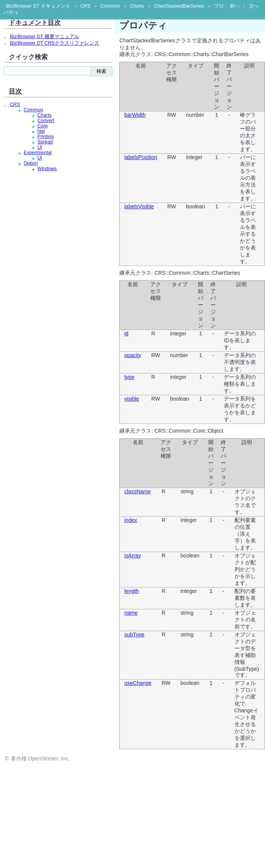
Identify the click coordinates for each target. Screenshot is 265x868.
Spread (45, 142)
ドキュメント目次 (35, 23)
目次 (15, 91)
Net (41, 131)
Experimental (38, 153)
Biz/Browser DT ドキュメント (38, 6)
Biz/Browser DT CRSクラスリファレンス (55, 43)
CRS (86, 6)
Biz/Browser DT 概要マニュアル (45, 37)
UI (40, 147)
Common (110, 6)
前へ (235, 6)
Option (31, 163)
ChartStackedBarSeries (179, 6)
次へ (254, 6)
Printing (46, 137)
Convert (46, 121)
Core (43, 126)
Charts (137, 6)
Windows (47, 169)
